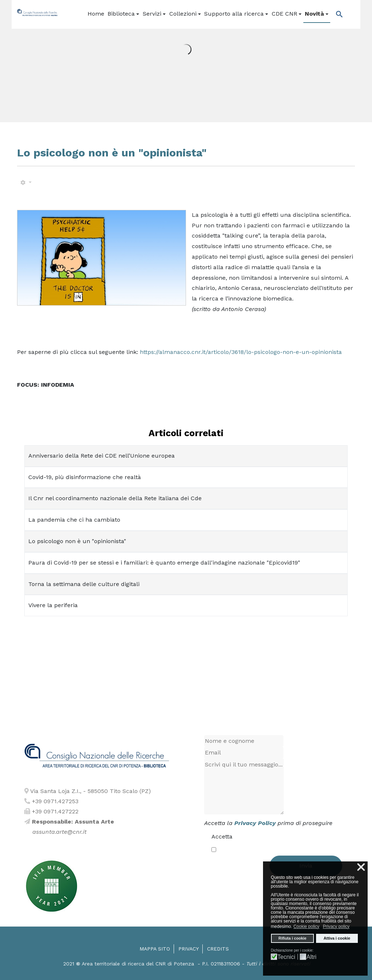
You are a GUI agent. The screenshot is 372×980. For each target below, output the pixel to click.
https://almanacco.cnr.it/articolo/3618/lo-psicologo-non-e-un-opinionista (241, 352)
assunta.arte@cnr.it (59, 832)
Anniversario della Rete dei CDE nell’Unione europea (102, 456)
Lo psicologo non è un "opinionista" (77, 541)
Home (96, 14)
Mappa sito (155, 949)
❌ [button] (361, 867)
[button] (124, 14)
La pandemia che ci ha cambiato (74, 520)
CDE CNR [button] (287, 14)
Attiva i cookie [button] (337, 938)
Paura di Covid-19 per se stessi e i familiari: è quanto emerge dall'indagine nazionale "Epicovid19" (164, 563)
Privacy (189, 949)
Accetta (222, 836)
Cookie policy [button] (306, 927)
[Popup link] (337, 14)
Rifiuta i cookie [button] (293, 938)
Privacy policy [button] (336, 927)
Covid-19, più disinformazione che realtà (85, 477)
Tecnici (286, 957)
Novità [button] (317, 14)
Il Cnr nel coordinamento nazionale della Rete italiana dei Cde (115, 498)
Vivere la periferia (53, 605)
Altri (312, 957)
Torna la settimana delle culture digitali (84, 584)
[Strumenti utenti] (26, 183)
